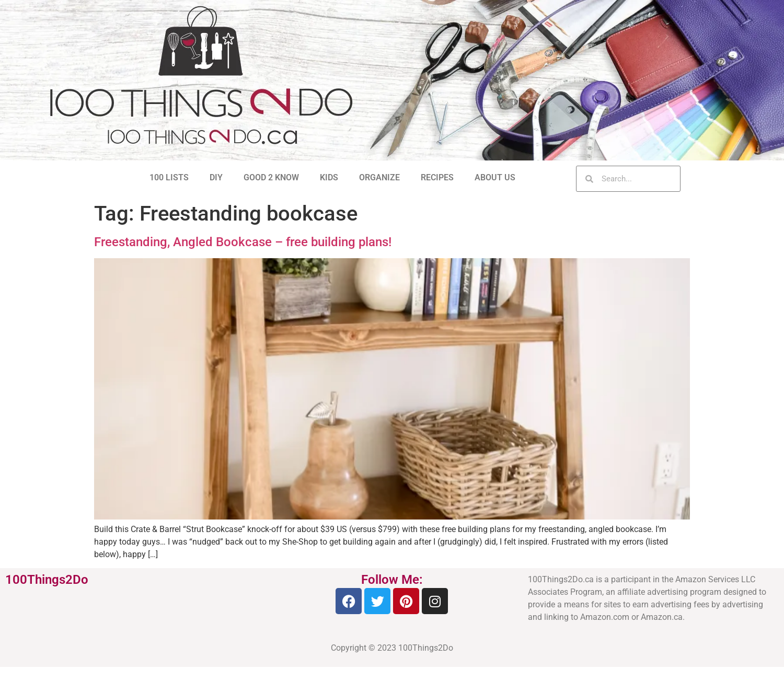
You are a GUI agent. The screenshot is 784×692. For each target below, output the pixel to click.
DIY (216, 177)
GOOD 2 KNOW (271, 177)
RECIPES (437, 177)
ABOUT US (495, 177)
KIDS (329, 177)
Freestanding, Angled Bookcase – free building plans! (243, 242)
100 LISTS (169, 177)
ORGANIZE (379, 177)
